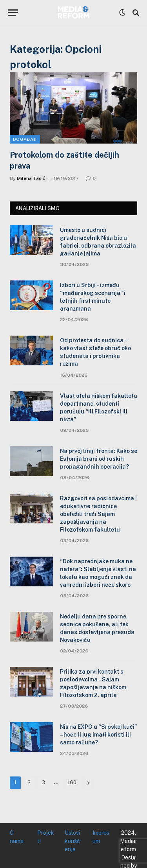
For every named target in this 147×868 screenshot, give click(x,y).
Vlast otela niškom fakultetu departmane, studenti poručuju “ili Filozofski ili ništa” (99, 408)
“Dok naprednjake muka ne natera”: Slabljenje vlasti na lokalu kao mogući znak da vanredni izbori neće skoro (98, 573)
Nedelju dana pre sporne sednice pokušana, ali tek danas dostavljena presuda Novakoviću (97, 628)
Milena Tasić (31, 178)
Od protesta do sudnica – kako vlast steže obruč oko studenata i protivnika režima (95, 352)
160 (72, 783)
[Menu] (13, 13)
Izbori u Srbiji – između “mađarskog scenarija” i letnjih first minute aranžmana (93, 297)
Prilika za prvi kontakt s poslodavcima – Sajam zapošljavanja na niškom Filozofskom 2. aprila (93, 683)
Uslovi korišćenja (72, 841)
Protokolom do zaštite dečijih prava (64, 160)
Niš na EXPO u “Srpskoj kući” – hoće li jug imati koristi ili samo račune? (98, 735)
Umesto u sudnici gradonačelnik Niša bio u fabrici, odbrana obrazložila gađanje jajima (98, 242)
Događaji (25, 139)
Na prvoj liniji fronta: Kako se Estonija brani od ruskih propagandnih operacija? (99, 459)
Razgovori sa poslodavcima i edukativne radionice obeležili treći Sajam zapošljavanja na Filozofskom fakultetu (98, 514)
